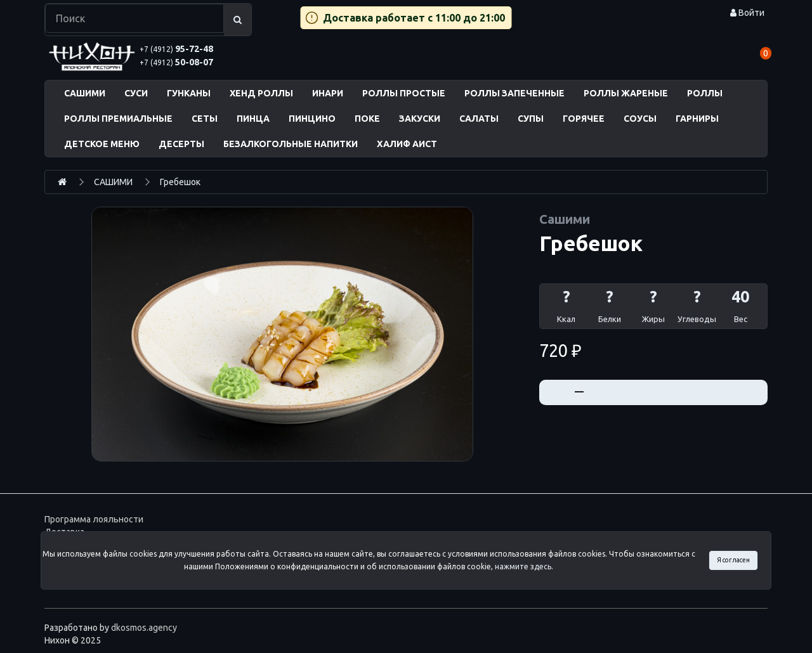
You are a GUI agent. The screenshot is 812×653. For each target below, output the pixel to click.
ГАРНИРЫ (697, 119)
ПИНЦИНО (312, 119)
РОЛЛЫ (705, 93)
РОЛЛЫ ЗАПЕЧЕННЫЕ (514, 93)
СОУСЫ (640, 119)
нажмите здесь (523, 566)
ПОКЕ (367, 119)
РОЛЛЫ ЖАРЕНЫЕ (626, 93)
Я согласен (733, 560)
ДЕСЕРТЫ (181, 144)
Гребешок (180, 182)
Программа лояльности (94, 519)
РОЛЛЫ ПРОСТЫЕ (404, 93)
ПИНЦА (253, 119)
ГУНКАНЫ (189, 93)
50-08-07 (176, 62)
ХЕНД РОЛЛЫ (261, 93)
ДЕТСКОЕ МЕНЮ (102, 144)
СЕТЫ (205, 119)
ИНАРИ (328, 93)
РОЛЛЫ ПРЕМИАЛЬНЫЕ (118, 119)
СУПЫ (531, 119)
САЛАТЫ (479, 119)
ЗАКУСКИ (420, 119)
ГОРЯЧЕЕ (584, 119)
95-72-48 (176, 49)
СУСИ (136, 93)
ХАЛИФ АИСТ (407, 144)
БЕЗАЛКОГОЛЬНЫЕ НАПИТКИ (291, 144)
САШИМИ (85, 93)
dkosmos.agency (144, 628)
